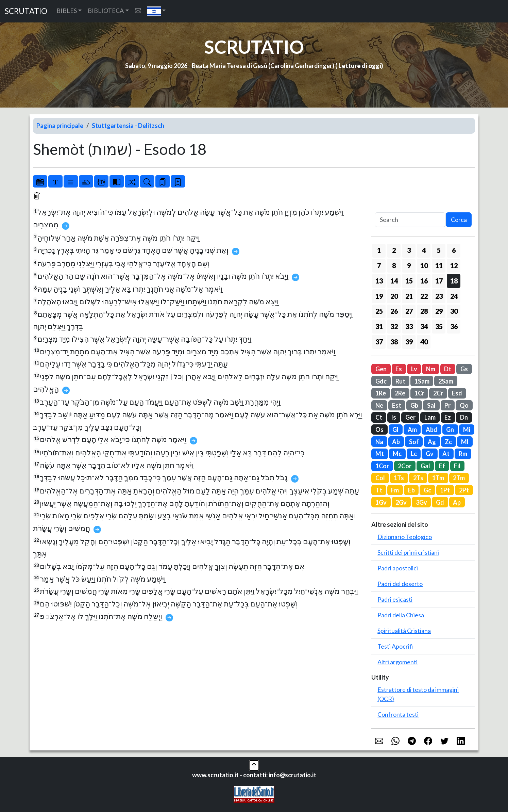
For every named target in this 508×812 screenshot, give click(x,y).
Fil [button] (457, 466)
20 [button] (394, 296)
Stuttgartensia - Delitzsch (128, 126)
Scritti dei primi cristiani (408, 552)
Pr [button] (447, 405)
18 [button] (454, 281)
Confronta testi (398, 714)
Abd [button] (431, 429)
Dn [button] (464, 417)
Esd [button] (457, 393)
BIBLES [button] (67, 11)
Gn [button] (450, 429)
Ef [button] (442, 466)
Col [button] (380, 478)
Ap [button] (457, 502)
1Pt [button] (445, 490)
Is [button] (394, 417)
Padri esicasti (395, 599)
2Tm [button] (459, 478)
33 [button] (409, 326)
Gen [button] (381, 369)
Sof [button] (414, 442)
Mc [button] (397, 454)
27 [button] (409, 311)
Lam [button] (430, 417)
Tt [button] (379, 490)
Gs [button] (464, 369)
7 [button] (379, 265)
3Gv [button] (421, 502)
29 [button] (439, 311)
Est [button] (397, 405)
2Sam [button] (446, 381)
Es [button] (399, 369)
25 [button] (379, 311)
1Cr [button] (419, 393)
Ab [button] (396, 442)
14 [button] (394, 281)
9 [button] (409, 265)
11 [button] (439, 265)
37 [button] (379, 342)
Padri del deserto (400, 584)
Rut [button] (400, 381)
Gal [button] (425, 466)
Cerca (459, 220)
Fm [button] (395, 490)
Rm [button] (463, 454)
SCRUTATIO (26, 11)
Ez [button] (448, 417)
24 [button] (454, 296)
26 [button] (394, 311)
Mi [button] (467, 429)
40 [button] (424, 342)
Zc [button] (448, 442)
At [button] (446, 454)
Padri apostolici (398, 568)
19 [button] (379, 296)
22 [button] (424, 296)
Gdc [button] (381, 381)
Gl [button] (395, 429)
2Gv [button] (401, 502)
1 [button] (379, 250)
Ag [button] (432, 442)
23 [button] (439, 296)
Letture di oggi (360, 66)
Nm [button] (431, 369)
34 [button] (424, 326)
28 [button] (424, 311)
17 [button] (439, 281)
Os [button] (379, 429)
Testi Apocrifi (395, 646)
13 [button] (379, 281)
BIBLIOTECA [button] (106, 11)
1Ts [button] (399, 478)
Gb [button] (414, 405)
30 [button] (454, 311)
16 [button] (424, 281)
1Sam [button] (422, 381)
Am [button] (412, 429)
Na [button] (379, 442)
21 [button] (409, 296)
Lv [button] (414, 369)
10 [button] (424, 265)
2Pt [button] (464, 490)
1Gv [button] (381, 502)
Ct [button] (379, 417)
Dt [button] (448, 369)
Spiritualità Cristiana (404, 631)
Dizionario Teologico (405, 537)
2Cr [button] (438, 393)
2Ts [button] (418, 478)
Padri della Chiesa (401, 615)
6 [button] (454, 250)
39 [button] (409, 342)
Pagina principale (60, 126)
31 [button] (379, 326)
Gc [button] (427, 490)
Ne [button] (379, 405)
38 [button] (394, 342)
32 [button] (394, 326)
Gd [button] (440, 502)
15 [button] (409, 281)
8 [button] (394, 265)
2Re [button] (400, 393)
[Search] (410, 220)
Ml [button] (465, 442)
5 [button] (439, 250)
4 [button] (424, 250)
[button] (157, 11)
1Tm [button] (438, 478)
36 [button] (454, 326)
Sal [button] (431, 405)
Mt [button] (380, 454)
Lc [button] (414, 454)
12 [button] (454, 265)
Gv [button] (430, 454)
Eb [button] (411, 490)
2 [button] (394, 250)
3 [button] (409, 250)
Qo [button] (464, 405)
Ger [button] (410, 417)
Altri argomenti (397, 662)
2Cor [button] (405, 466)
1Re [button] (381, 393)
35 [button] (439, 326)
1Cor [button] (382, 466)
